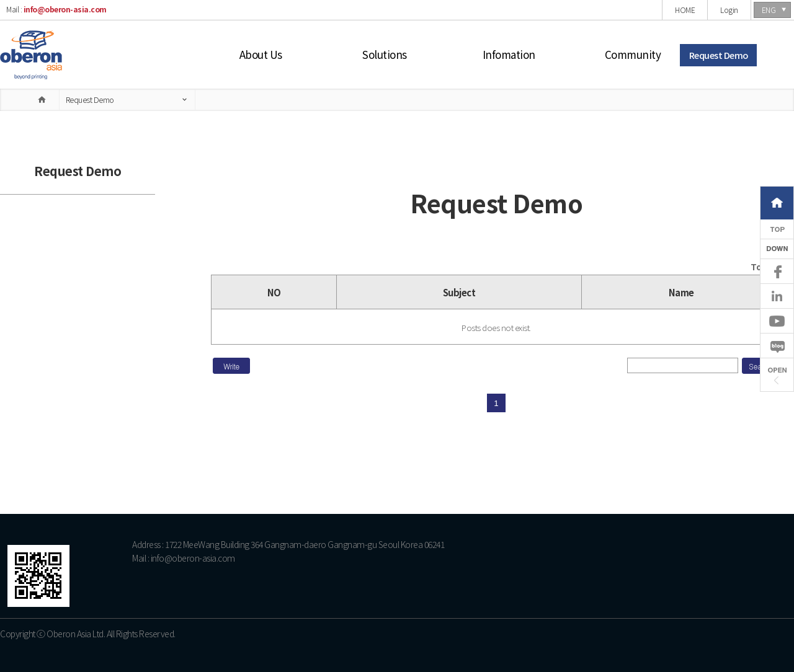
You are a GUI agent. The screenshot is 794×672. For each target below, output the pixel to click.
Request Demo (719, 55)
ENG (769, 10)
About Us (261, 54)
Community (633, 54)
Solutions (385, 54)
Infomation (509, 54)
